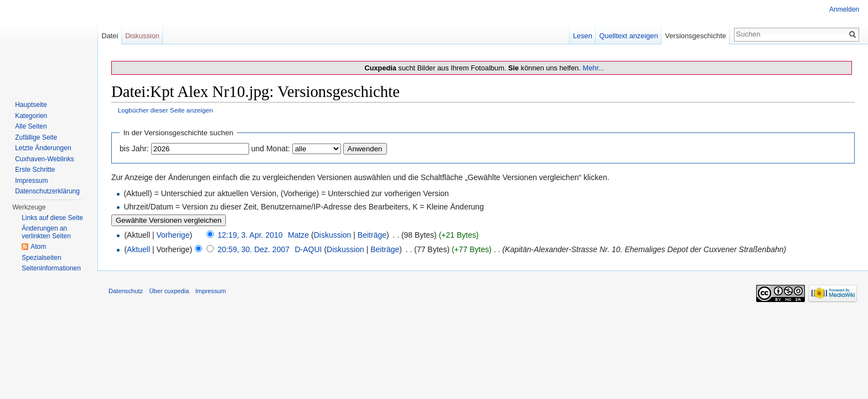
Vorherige (173, 235)
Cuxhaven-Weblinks (45, 159)
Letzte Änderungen (43, 148)
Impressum (31, 181)
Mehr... (593, 68)
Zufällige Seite (36, 137)
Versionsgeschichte (695, 36)
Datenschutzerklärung (47, 191)
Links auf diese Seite (52, 218)
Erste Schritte (35, 170)
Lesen (583, 36)
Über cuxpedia (169, 291)
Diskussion (333, 235)
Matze (298, 235)
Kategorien (31, 116)
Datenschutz (126, 291)
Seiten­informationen (51, 268)
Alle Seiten (31, 126)
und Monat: (271, 149)
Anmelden (844, 9)
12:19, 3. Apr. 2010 (250, 235)
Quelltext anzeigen (629, 36)
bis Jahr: (134, 149)
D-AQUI (308, 249)
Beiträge (372, 235)
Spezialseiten (41, 258)
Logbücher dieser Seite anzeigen (166, 110)
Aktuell (138, 249)
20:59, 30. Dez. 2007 (254, 249)
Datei (110, 36)
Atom (38, 247)
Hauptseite (31, 105)
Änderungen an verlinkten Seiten (46, 232)
